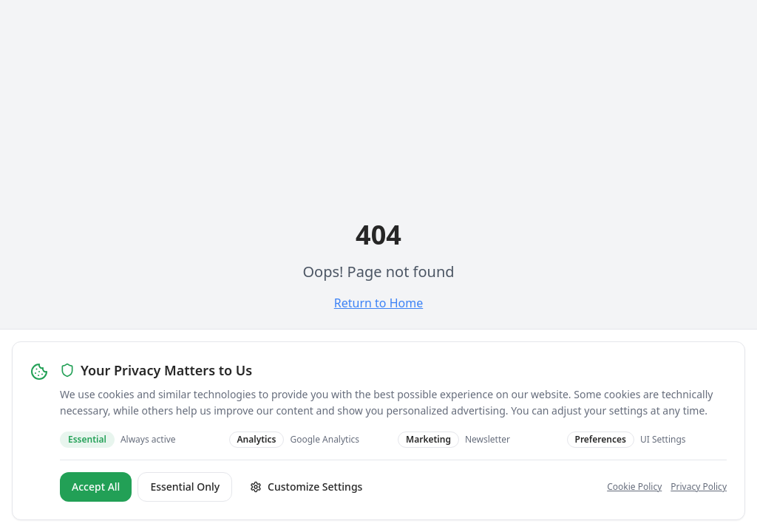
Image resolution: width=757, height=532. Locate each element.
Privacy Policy (699, 487)
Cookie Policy (634, 487)
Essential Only (185, 487)
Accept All (96, 487)
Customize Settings (306, 487)
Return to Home (378, 303)
